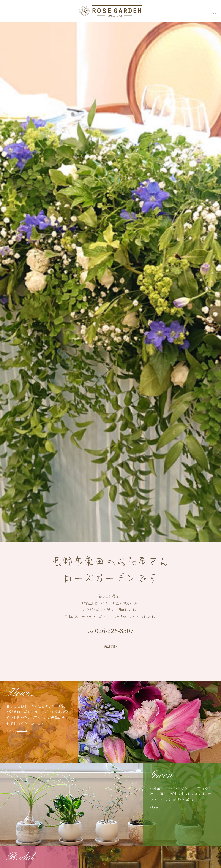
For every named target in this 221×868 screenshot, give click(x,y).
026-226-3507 (114, 630)
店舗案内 (110, 646)
